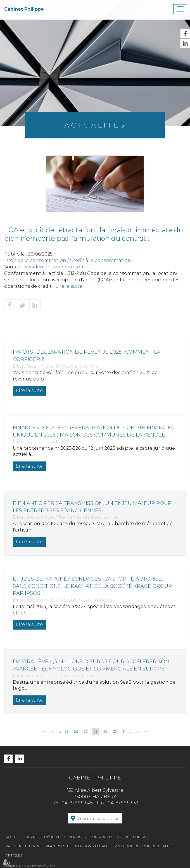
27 (86, 731)
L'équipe (52, 837)
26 (76, 731)
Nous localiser (98, 819)
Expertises (75, 837)
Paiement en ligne (24, 846)
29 (105, 731)
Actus (123, 837)
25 (66, 731)
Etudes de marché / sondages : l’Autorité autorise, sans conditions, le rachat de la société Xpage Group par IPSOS (92, 586)
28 (96, 731)
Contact (142, 837)
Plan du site (58, 846)
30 (115, 731)
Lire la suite (69, 286)
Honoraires (102, 837)
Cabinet (32, 837)
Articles (14, 855)
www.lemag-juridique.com (54, 267)
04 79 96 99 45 (77, 803)
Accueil (13, 837)
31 (124, 731)
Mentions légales (93, 846)
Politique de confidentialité (144, 846)
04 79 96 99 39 (123, 803)
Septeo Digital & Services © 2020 (29, 866)
